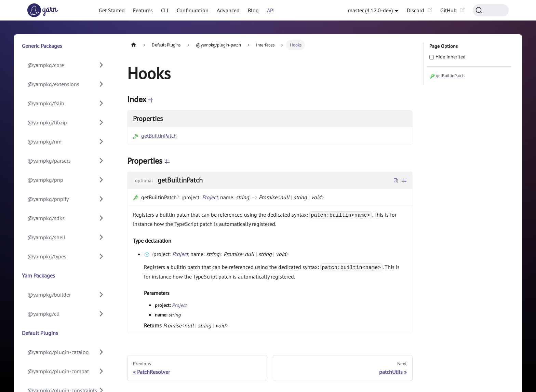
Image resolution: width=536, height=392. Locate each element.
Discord (419, 10)
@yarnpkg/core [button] (46, 65)
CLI (165, 10)
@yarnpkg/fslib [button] (46, 103)
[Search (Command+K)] (491, 10)
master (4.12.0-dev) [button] (370, 10)
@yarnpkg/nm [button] (44, 141)
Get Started (112, 10)
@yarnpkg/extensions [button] (53, 84)
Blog (253, 10)
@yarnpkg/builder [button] (49, 295)
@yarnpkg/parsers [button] (49, 161)
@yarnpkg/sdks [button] (46, 218)
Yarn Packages (38, 275)
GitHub (452, 10)
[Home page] (134, 45)
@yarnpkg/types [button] (47, 256)
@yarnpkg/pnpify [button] (48, 199)
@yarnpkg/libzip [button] (47, 122)
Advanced (228, 10)
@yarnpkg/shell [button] (46, 237)
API (271, 10)
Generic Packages (42, 46)
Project (210, 197)
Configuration (193, 10)
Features (143, 10)
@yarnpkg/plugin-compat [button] (58, 371)
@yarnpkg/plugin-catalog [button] (58, 352)
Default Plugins (40, 333)
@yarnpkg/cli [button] (43, 314)
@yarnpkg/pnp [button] (45, 180)
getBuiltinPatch (155, 136)
